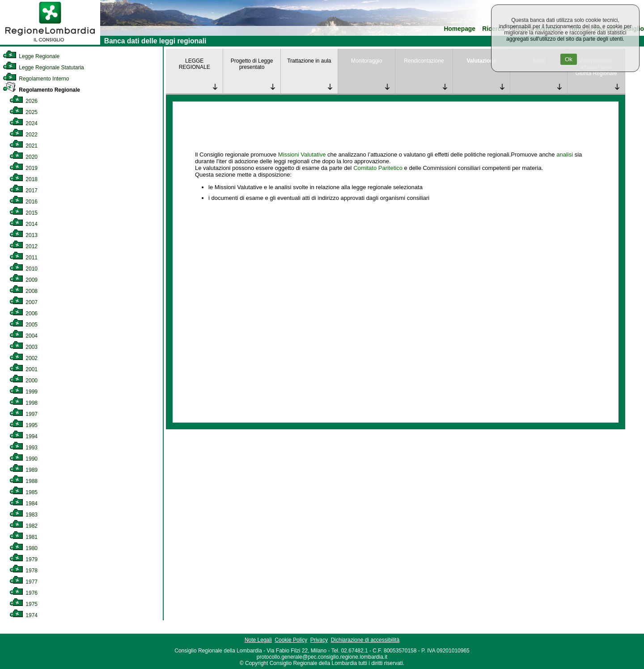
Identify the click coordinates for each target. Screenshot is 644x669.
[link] (50, 43)
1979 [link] (23, 559)
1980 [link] (23, 548)
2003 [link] (23, 347)
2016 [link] (23, 202)
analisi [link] (565, 155)
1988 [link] (23, 481)
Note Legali (258, 640)
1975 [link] (23, 604)
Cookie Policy (291, 640)
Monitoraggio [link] (366, 61)
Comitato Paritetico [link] (378, 168)
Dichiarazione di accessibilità (365, 640)
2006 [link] (23, 313)
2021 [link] (23, 146)
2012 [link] (23, 246)
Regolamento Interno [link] (36, 79)
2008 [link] (23, 291)
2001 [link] (23, 369)
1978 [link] (23, 571)
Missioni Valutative (302, 155)
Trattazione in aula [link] (309, 61)
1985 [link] (23, 492)
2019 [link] (23, 168)
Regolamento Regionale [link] (41, 90)
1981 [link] (23, 537)
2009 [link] (23, 280)
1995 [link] (23, 425)
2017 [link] (23, 191)
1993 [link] (23, 448)
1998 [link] (23, 403)
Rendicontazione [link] (424, 61)
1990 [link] (23, 459)
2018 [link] (23, 179)
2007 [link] (23, 302)
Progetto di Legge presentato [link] (252, 64)
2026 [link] (23, 101)
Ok (569, 59)
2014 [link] (23, 224)
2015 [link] (23, 213)
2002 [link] (23, 358)
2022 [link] (23, 135)
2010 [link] (23, 269)
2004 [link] (23, 336)
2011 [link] (23, 258)
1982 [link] (23, 526)
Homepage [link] (460, 29)
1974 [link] (23, 615)
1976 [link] (23, 593)
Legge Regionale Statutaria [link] (43, 68)
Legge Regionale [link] (31, 56)
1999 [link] (23, 392)
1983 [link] (23, 515)
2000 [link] (23, 381)
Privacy (319, 640)
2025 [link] (23, 112)
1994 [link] (23, 436)
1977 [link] (23, 582)
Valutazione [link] (481, 61)
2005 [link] (23, 325)
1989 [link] (23, 470)
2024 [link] (23, 123)
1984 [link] (23, 504)
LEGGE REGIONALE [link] (195, 64)
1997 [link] (23, 414)
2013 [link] (23, 235)
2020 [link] (23, 157)
